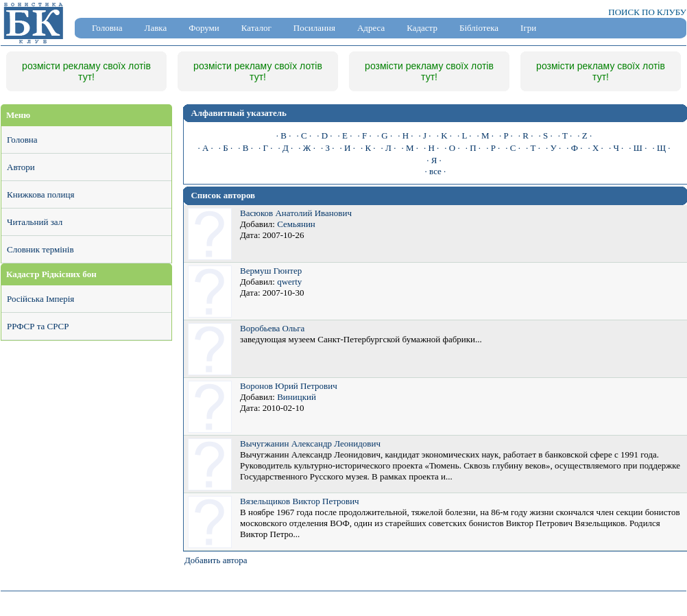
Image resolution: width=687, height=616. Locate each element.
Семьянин (296, 224)
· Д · (285, 148)
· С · (513, 148)
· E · (345, 135)
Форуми (204, 28)
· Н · (431, 148)
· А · (205, 148)
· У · (553, 148)
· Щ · (661, 148)
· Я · (434, 160)
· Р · (493, 148)
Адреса (371, 28)
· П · (473, 148)
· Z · (584, 135)
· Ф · (574, 148)
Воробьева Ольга (272, 328)
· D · (324, 135)
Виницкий (297, 397)
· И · (348, 148)
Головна (107, 28)
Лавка (156, 28)
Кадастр (422, 28)
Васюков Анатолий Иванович (296, 213)
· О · (452, 148)
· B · (284, 135)
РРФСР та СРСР (38, 326)
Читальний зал (35, 222)
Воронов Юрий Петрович (289, 386)
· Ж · (307, 148)
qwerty (289, 282)
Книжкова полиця (40, 194)
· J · (425, 135)
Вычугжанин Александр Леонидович (310, 443)
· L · (464, 135)
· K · (444, 135)
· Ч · (616, 148)
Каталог (256, 28)
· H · (405, 135)
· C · (304, 135)
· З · (328, 148)
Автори (21, 167)
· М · (410, 148)
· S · (545, 135)
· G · (385, 135)
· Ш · (638, 148)
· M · (485, 135)
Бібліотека (479, 28)
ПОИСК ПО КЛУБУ (647, 12)
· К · (368, 148)
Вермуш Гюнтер (271, 271)
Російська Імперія (40, 299)
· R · (526, 135)
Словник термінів (40, 249)
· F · (365, 135)
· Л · (389, 148)
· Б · (226, 148)
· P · (506, 135)
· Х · (595, 148)
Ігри (528, 28)
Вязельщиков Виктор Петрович (300, 501)
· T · (565, 135)
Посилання (314, 28)
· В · (245, 148)
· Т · (533, 148)
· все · (436, 171)
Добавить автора (216, 560)
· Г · (266, 148)
